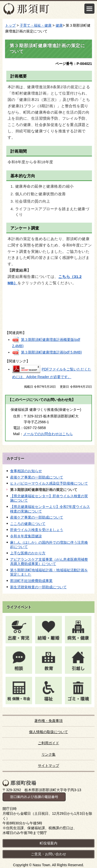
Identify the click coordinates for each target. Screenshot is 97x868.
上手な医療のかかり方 (28, 553)
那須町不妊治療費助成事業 (31, 581)
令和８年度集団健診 (26, 536)
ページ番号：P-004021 (74, 64)
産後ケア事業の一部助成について (37, 477)
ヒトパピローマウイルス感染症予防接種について (49, 483)
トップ (10, 25)
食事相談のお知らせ (26, 471)
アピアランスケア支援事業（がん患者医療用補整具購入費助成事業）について (49, 562)
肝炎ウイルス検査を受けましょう (37, 530)
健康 (59, 25)
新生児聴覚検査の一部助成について (38, 587)
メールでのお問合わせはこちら (48, 434)
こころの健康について (28, 524)
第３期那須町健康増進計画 (51, 352)
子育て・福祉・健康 (36, 25)
